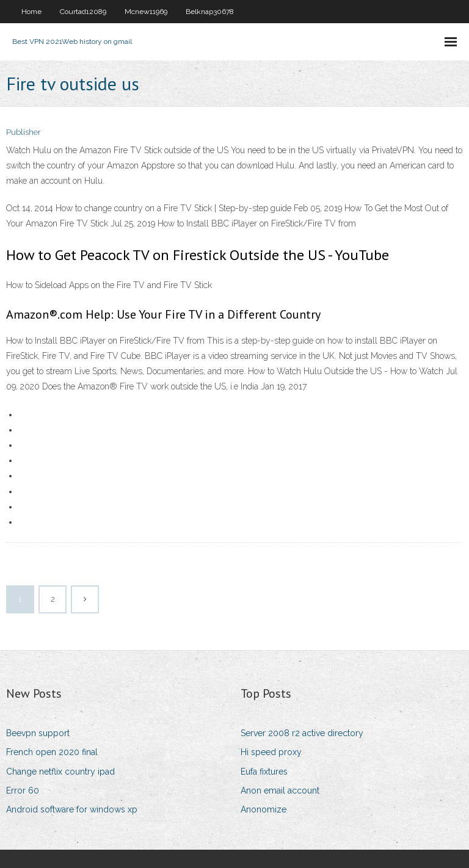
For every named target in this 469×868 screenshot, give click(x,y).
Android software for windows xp (72, 809)
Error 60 (23, 790)
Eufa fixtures (264, 772)
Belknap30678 (210, 12)
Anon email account (280, 790)
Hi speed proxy (271, 752)
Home (31, 12)
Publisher (24, 132)
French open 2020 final (52, 752)
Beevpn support (38, 733)
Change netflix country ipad (60, 772)
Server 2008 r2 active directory (302, 733)
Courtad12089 (83, 12)
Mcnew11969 (146, 12)
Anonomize (264, 809)
